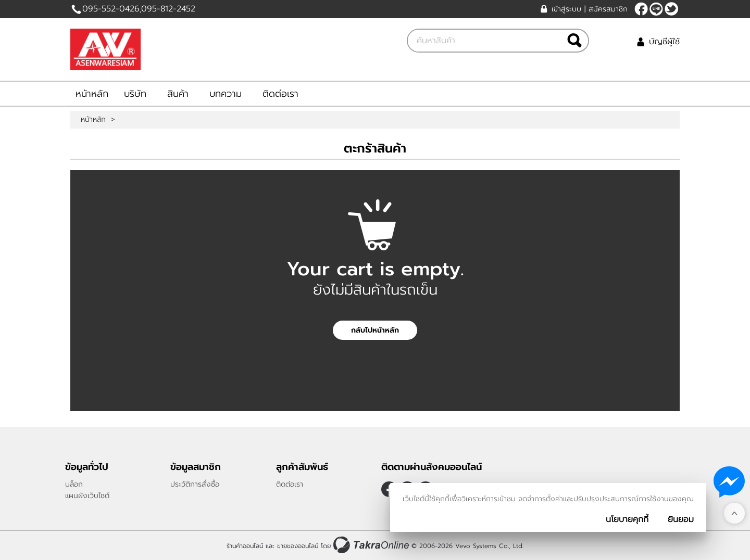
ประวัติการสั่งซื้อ (195, 484)
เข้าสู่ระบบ (566, 9)
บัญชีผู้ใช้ (664, 42)
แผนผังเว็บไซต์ (87, 496)
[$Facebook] (641, 9)
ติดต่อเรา (280, 94)
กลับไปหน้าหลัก (375, 330)
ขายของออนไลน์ (298, 546)
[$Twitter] (671, 9)
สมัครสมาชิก (608, 9)
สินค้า (178, 94)
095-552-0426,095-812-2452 (139, 9)
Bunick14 (656, 9)
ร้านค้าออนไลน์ (245, 546)
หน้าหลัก (92, 94)
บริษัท (135, 94)
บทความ (226, 94)
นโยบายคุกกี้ (627, 519)
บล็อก (74, 484)
